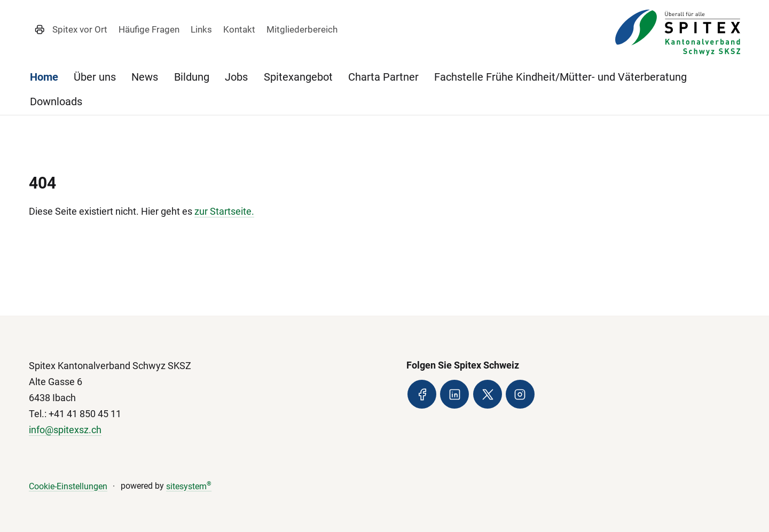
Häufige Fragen (149, 29)
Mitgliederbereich (302, 29)
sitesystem (189, 486)
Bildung (192, 77)
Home (44, 77)
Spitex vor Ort (80, 29)
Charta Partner (383, 77)
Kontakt (239, 29)
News (145, 77)
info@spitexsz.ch (65, 430)
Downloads (56, 101)
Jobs (236, 77)
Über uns (95, 77)
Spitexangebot (298, 77)
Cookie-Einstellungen (68, 486)
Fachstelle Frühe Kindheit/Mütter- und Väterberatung (560, 77)
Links (201, 29)
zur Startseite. (224, 211)
